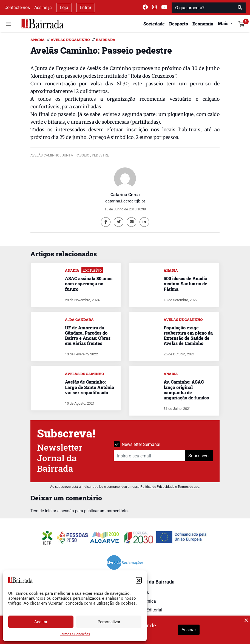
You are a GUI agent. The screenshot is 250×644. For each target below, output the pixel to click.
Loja (64, 8)
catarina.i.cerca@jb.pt (125, 201)
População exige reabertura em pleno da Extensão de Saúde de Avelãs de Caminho (188, 336)
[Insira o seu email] (150, 456)
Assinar (189, 630)
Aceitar (41, 622)
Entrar (86, 8)
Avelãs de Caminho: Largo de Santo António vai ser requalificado (90, 387)
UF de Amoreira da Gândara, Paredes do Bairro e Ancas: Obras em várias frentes (88, 336)
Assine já (43, 8)
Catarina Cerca (125, 195)
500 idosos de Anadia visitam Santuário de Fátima (185, 284)
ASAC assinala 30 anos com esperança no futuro (89, 284)
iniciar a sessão (59, 511)
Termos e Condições (75, 634)
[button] (139, 580)
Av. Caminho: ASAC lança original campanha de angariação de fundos (186, 390)
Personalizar (109, 622)
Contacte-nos (17, 8)
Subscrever (199, 456)
